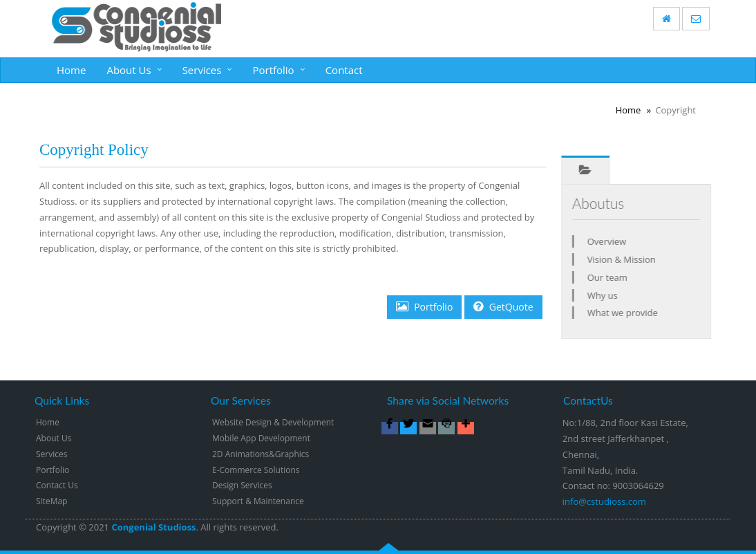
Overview (611, 241)
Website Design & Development (273, 422)
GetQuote (503, 307)
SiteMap (51, 501)
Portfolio (273, 70)
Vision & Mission (626, 259)
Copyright (56, 527)
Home (71, 70)
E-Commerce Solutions (256, 470)
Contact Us (57, 485)
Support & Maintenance (258, 501)
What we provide (627, 313)
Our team (612, 277)
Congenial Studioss (153, 527)
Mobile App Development (261, 438)
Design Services (242, 485)
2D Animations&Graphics (261, 454)
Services (202, 70)
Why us (607, 295)
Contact (344, 70)
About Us (129, 70)
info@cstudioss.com (604, 501)
